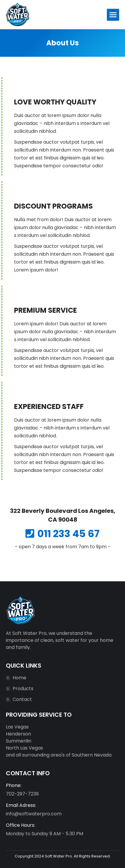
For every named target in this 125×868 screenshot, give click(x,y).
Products (23, 689)
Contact (22, 699)
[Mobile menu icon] (113, 15)
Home (19, 678)
